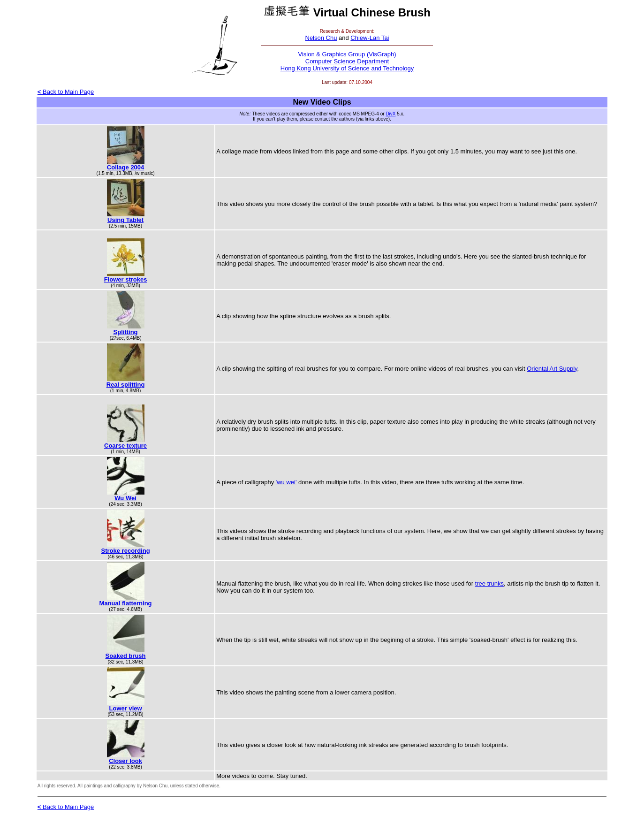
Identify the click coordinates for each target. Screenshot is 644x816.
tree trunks (489, 583)
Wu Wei (125, 498)
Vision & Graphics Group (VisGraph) (347, 54)
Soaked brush (126, 656)
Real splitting (126, 385)
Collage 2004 (126, 167)
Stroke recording (126, 551)
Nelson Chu (321, 38)
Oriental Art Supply (552, 369)
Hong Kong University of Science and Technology (347, 68)
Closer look (125, 761)
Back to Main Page (66, 92)
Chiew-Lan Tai (370, 38)
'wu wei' (286, 482)
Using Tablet (125, 220)
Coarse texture (125, 446)
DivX (390, 114)
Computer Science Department (347, 61)
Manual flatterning (126, 603)
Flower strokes (126, 279)
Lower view (126, 708)
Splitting (126, 332)
